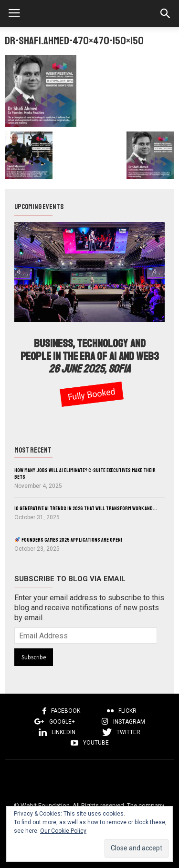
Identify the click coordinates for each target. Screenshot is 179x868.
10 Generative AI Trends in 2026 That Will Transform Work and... (86, 509)
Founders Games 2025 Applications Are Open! (68, 540)
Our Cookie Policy (63, 831)
